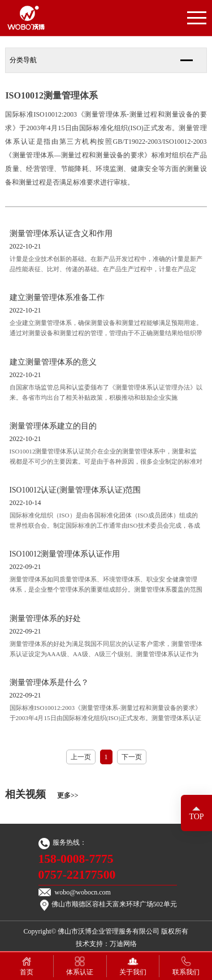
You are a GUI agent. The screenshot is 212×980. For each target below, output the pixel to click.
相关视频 (42, 794)
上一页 (81, 757)
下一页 (132, 757)
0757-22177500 (77, 875)
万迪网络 (123, 944)
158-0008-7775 (76, 859)
